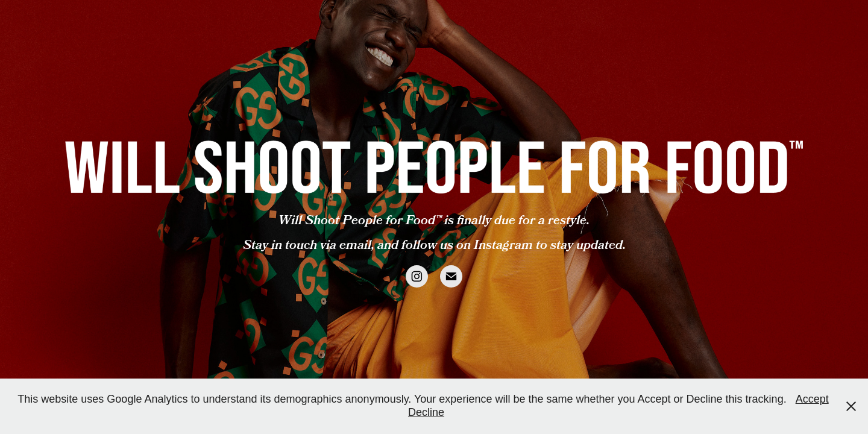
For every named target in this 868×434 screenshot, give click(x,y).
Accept (812, 399)
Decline (426, 412)
